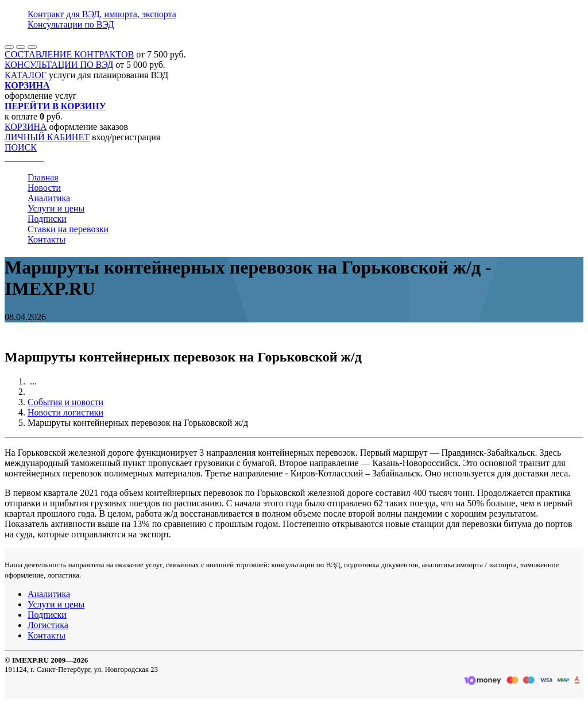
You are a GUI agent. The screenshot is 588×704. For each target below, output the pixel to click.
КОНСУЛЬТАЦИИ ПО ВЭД (59, 65)
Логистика (48, 625)
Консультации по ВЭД (71, 24)
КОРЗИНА (26, 127)
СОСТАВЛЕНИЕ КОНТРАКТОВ (69, 54)
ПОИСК (21, 147)
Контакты (47, 239)
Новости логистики (65, 412)
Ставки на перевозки (68, 229)
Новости (44, 188)
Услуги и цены (56, 208)
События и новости (65, 402)
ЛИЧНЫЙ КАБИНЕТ (47, 137)
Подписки (47, 219)
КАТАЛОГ (26, 75)
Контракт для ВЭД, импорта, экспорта (102, 14)
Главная (43, 177)
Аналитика (49, 198)
